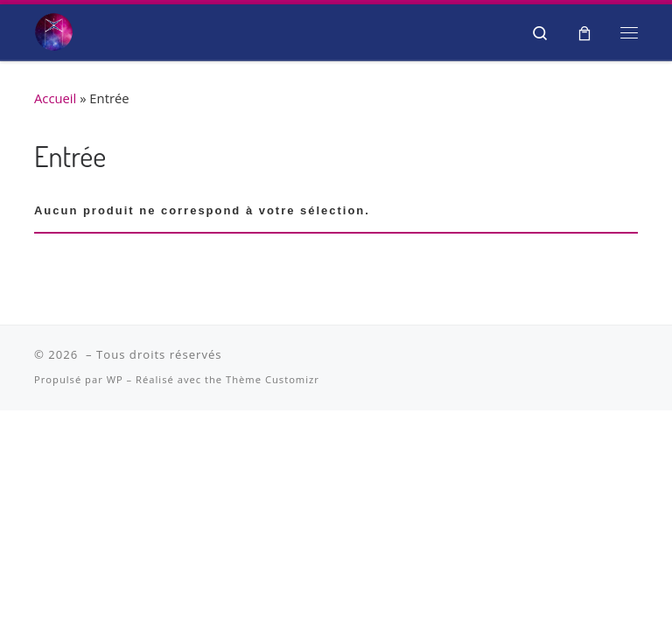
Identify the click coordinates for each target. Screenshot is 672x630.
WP (115, 379)
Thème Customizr (273, 379)
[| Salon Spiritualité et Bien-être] (54, 29)
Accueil (55, 98)
